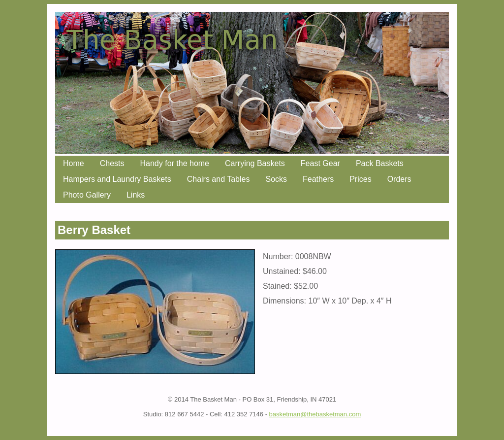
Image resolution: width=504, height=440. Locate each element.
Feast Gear (320, 163)
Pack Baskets (380, 163)
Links (136, 195)
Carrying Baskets (255, 163)
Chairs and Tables (219, 179)
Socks (276, 179)
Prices (360, 179)
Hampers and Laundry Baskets (117, 179)
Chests (112, 163)
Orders (399, 179)
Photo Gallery (87, 195)
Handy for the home (174, 163)
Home (74, 163)
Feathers (318, 179)
